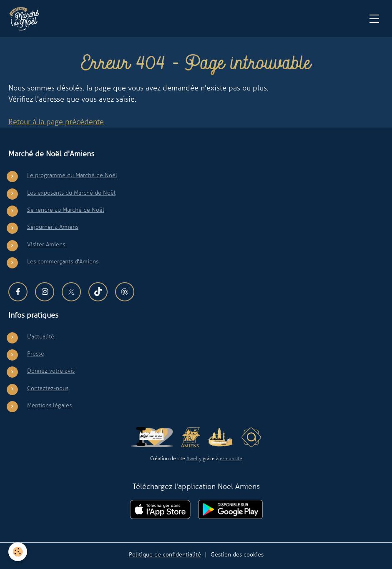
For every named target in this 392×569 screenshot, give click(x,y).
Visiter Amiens (46, 244)
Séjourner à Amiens (53, 227)
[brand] (26, 19)
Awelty (194, 459)
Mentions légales (49, 405)
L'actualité (41, 336)
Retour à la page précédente (56, 122)
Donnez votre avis (51, 371)
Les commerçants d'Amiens (63, 261)
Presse (36, 353)
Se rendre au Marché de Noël (66, 210)
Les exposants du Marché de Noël (71, 193)
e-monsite (231, 459)
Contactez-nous (48, 388)
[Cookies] (18, 552)
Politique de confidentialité (165, 554)
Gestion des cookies (237, 554)
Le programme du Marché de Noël (72, 175)
